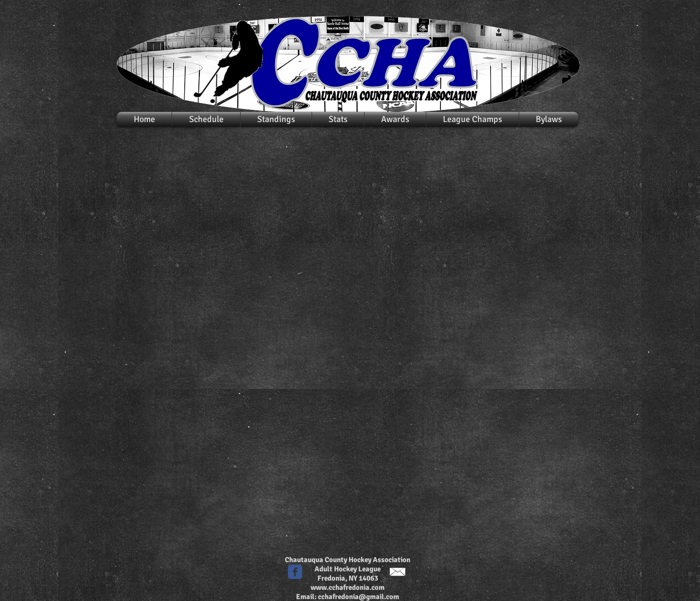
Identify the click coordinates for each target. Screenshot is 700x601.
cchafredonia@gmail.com (359, 597)
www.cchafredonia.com (348, 587)
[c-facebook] (295, 572)
